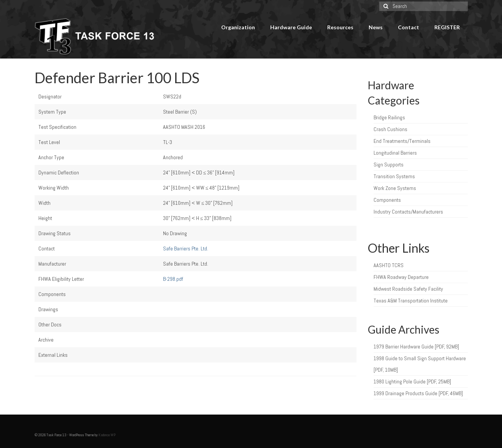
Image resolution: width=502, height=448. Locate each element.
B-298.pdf (173, 279)
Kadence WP (107, 435)
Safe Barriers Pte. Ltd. (186, 249)
